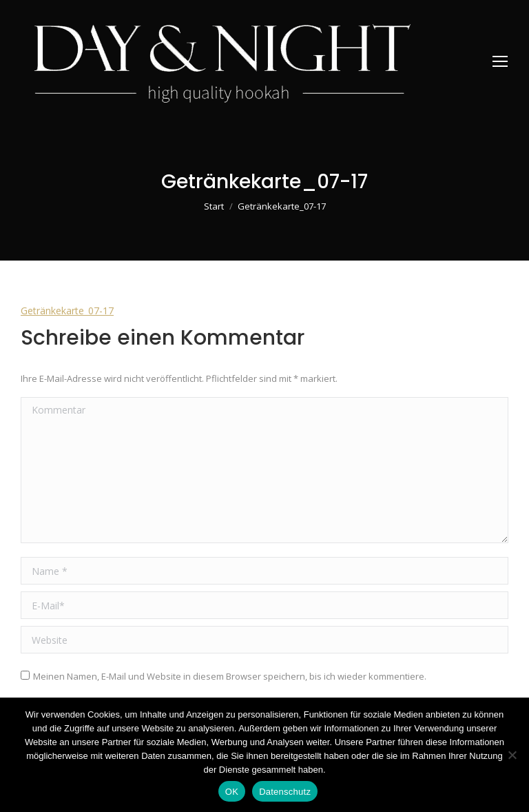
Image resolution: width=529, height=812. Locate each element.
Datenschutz (285, 792)
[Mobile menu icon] (500, 61)
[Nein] (512, 755)
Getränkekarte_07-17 (67, 311)
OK (232, 792)
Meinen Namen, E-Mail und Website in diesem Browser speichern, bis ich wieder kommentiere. (230, 676)
